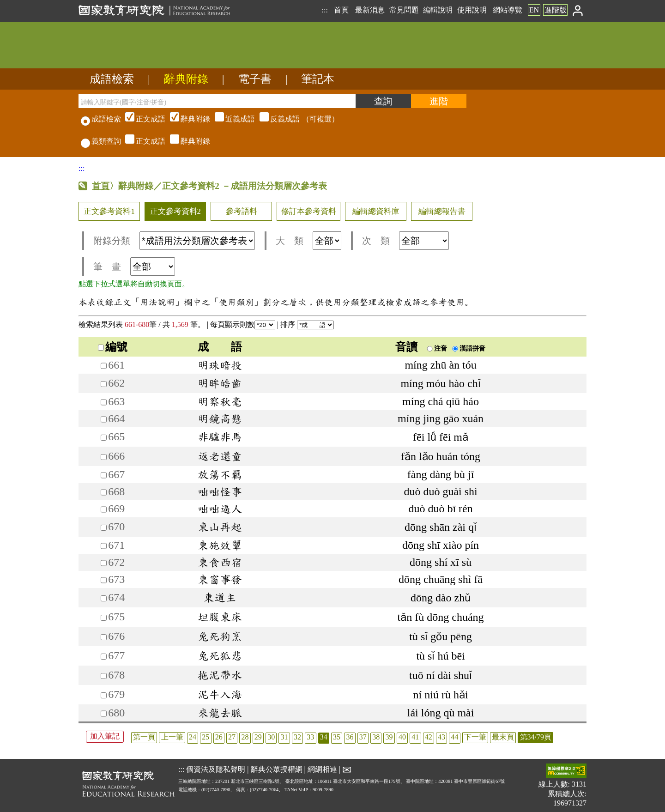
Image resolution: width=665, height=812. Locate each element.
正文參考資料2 (175, 211)
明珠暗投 (220, 365)
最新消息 (370, 10)
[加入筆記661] (104, 366)
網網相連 (322, 769)
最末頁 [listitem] (503, 737)
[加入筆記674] (104, 598)
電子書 (255, 79)
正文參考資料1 (109, 211)
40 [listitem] (402, 737)
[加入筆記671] (104, 546)
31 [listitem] (284, 737)
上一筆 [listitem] (172, 737)
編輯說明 (438, 10)
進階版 (556, 10)
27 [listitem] (232, 737)
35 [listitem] (337, 737)
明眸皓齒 (220, 383)
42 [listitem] (429, 737)
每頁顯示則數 (243, 324)
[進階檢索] (439, 101)
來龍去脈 (220, 713)
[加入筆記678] (104, 676)
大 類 (308, 241)
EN (534, 10)
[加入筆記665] (104, 438)
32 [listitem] (297, 737)
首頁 (341, 10)
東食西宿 (220, 562)
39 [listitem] (389, 737)
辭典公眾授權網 (277, 769)
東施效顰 (220, 545)
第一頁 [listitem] (144, 737)
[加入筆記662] (104, 384)
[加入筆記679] (104, 695)
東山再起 (220, 527)
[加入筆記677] (104, 657)
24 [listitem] (193, 737)
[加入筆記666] (104, 457)
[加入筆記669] (104, 509)
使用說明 (472, 10)
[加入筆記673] (104, 580)
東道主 (220, 597)
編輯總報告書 (442, 211)
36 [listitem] (350, 737)
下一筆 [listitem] (475, 737)
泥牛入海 (220, 694)
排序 (307, 324)
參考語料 (242, 211)
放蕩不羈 (220, 474)
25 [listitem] (206, 737)
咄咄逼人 (220, 509)
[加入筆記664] (104, 419)
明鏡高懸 (220, 418)
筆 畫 (134, 267)
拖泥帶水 (220, 675)
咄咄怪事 (220, 491)
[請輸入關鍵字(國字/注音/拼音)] (217, 101)
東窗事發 (220, 579)
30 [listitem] (271, 737)
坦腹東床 (220, 617)
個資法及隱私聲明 (216, 769)
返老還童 (220, 456)
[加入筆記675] (104, 618)
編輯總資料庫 (376, 211)
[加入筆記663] (104, 402)
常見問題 (404, 10)
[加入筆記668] (104, 492)
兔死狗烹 (220, 636)
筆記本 (318, 79)
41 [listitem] (415, 737)
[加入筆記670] (104, 528)
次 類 (405, 241)
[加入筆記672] (104, 563)
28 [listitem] (245, 737)
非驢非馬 (220, 436)
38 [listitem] (376, 737)
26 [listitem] (219, 737)
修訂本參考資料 (309, 211)
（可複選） (231, 119)
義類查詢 (101, 141)
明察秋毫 (220, 401)
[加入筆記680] (104, 713)
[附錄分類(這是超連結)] (197, 241)
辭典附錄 (186, 79)
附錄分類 (174, 241)
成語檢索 (112, 79)
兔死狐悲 (220, 655)
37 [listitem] (363, 737)
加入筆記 (105, 736)
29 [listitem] (258, 737)
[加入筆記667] (104, 475)
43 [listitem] (441, 737)
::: (324, 10)
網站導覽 (508, 10)
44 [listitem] (454, 737)
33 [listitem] (310, 737)
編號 (113, 347)
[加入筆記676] (104, 637)
